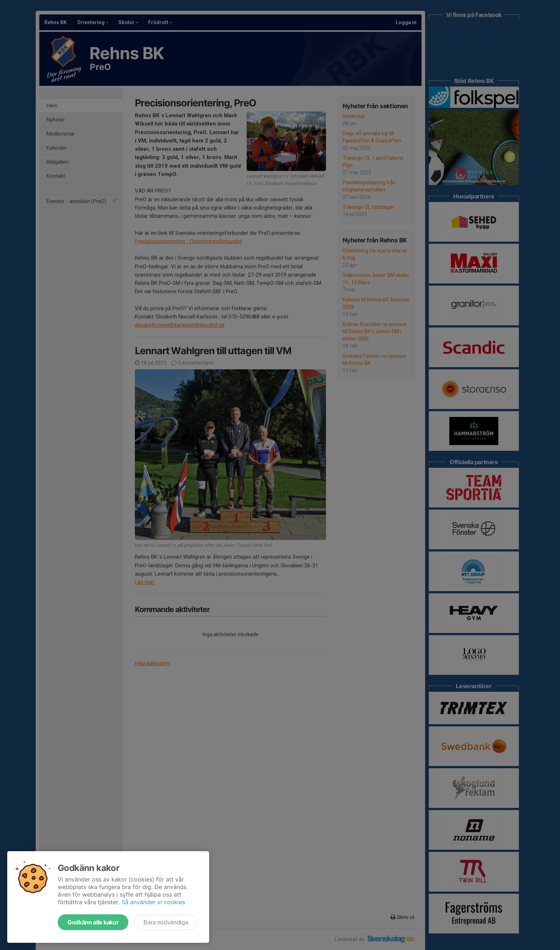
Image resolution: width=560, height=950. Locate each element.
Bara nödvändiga (166, 922)
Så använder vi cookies (153, 902)
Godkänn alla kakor (93, 922)
